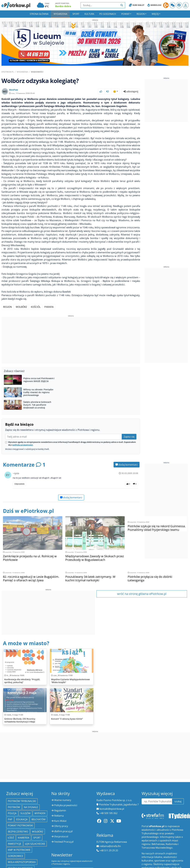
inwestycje (15, 844)
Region (141, 14)
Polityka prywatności (66, 805)
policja (12, 813)
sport (37, 838)
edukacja (22, 819)
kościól (36, 307)
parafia (49, 307)
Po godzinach (108, 14)
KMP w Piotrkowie (19, 850)
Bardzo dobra (63, 6)
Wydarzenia (60, 14)
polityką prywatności (23, 445)
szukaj (178, 801)
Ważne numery (63, 800)
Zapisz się (129, 437)
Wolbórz (21, 307)
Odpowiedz (19, 484)
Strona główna (39, 14)
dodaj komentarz (127, 465)
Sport (76, 14)
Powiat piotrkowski (20, 825)
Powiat (125, 14)
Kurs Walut (137, 5)
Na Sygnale (31, 807)
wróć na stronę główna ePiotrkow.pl (142, 594)
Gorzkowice (16, 856)
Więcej (155, 14)
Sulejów (25, 813)
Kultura (89, 14)
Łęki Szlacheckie (35, 844)
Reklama (59, 816)
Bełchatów (39, 819)
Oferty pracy (61, 826)
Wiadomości (37, 72)
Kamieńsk (24, 838)
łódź (11, 838)
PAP (10, 819)
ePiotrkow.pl (8, 72)
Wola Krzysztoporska (22, 862)
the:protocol (61, 836)
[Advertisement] (71, 341)
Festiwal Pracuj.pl (64, 842)
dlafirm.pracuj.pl (63, 831)
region (7, 307)
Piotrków (14, 807)
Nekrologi (154, 5)
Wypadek (40, 813)
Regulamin (60, 810)
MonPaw (14, 90)
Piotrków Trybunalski (22, 801)
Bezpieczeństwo (18, 832)
